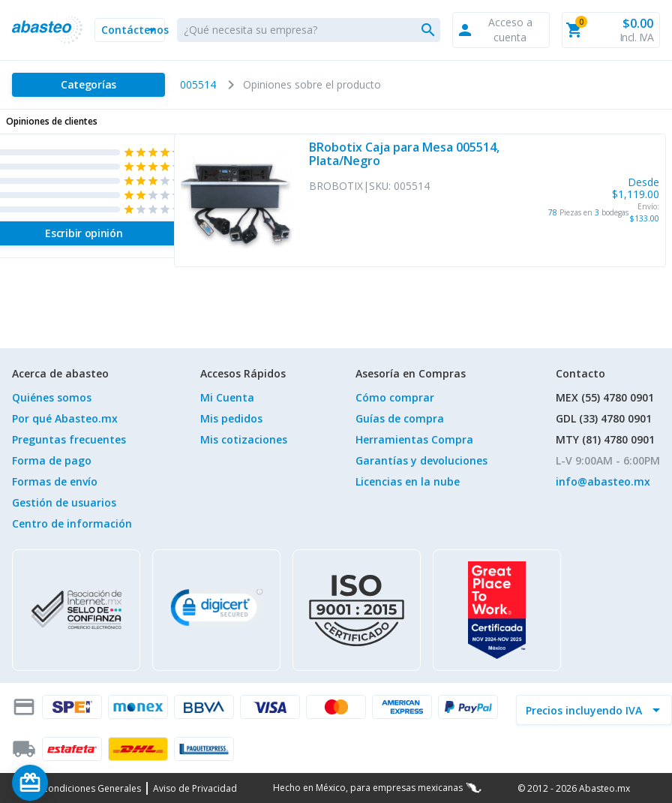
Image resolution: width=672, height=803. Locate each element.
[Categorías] (88, 85)
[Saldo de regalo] (76, 783)
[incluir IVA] (585, 710)
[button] (130, 30)
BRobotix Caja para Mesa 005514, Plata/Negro (404, 154)
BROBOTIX (336, 186)
